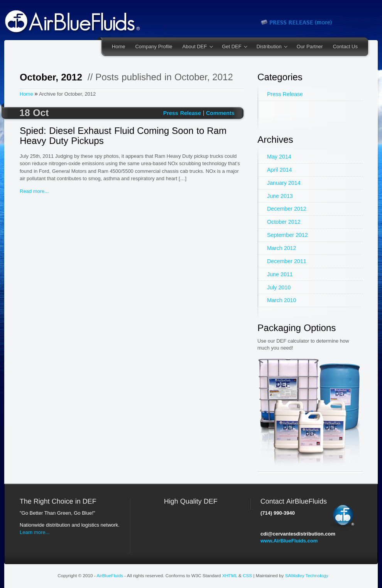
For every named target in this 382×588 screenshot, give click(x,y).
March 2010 (282, 300)
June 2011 (280, 274)
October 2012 (284, 222)
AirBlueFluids (110, 575)
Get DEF (232, 47)
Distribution (270, 47)
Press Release (285, 94)
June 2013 (280, 196)
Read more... (34, 191)
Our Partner (310, 46)
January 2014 (284, 183)
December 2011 (287, 261)
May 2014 (279, 157)
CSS (247, 575)
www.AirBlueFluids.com (289, 541)
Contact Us (345, 46)
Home (119, 46)
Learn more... (35, 532)
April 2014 (279, 170)
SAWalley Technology (307, 575)
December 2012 (287, 209)
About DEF (195, 47)
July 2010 (279, 287)
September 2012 (287, 235)
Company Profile (154, 46)
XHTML (230, 575)
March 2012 (282, 248)
